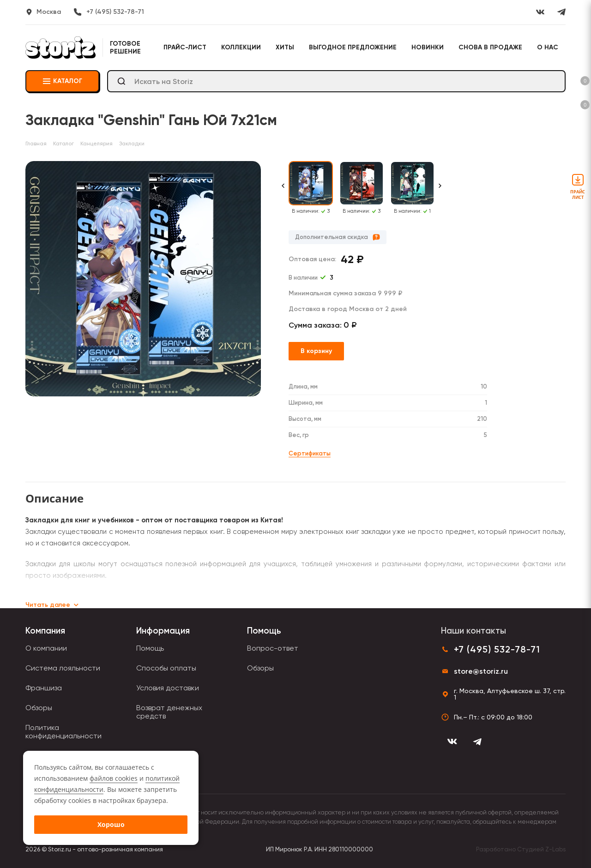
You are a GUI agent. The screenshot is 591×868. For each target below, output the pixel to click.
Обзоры (39, 708)
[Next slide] (440, 190)
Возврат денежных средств (169, 712)
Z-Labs (555, 849)
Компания (45, 631)
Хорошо (111, 824)
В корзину (316, 351)
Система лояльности (63, 668)
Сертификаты (310, 453)
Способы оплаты (166, 668)
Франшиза (44, 688)
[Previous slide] (283, 190)
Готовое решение (125, 48)
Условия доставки (168, 688)
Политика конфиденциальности (63, 732)
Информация (163, 631)
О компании (46, 648)
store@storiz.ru (481, 671)
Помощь (150, 648)
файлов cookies (114, 778)
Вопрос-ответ (273, 648)
